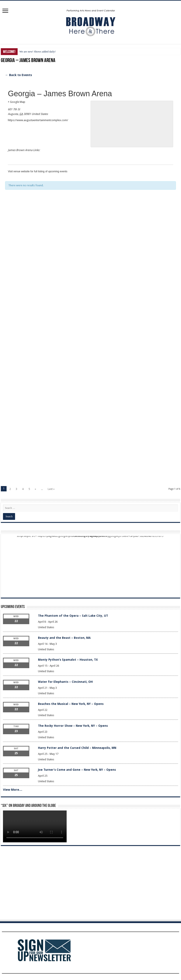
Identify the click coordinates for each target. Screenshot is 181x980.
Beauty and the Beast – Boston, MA (64, 638)
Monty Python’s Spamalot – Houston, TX (68, 660)
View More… (13, 790)
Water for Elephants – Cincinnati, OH (65, 682)
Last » (51, 489)
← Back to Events (19, 75)
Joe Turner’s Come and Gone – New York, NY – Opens (77, 770)
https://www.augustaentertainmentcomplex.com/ (38, 120)
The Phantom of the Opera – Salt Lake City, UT (73, 616)
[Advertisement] (90, 250)
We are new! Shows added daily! (37, 52)
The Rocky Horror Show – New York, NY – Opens (73, 726)
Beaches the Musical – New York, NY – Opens (71, 704)
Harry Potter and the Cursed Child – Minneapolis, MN (77, 748)
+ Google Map (17, 102)
